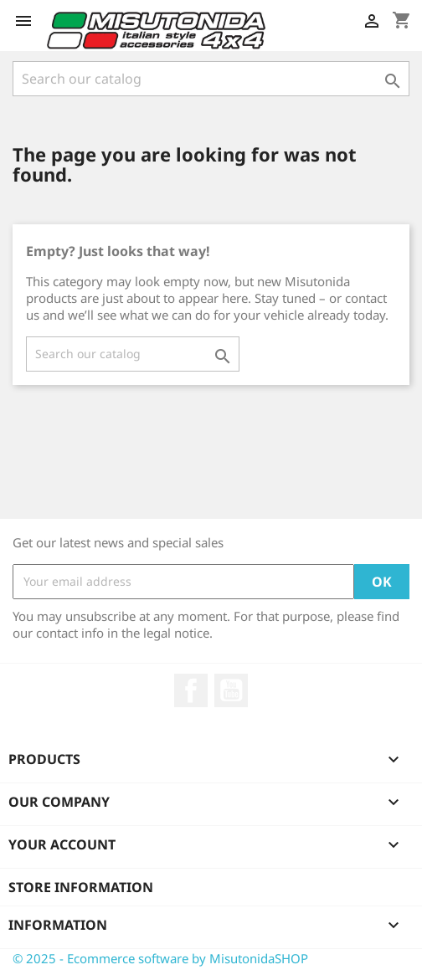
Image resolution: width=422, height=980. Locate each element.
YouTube (231, 690)
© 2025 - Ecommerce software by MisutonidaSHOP (160, 958)
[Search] (211, 79)
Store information (81, 887)
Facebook (191, 690)
